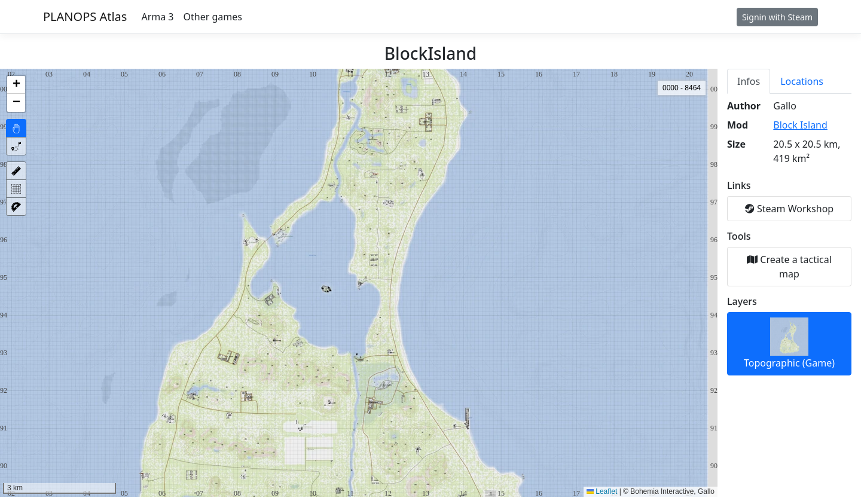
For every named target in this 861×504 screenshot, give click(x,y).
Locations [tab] (802, 81)
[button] (16, 85)
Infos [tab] (749, 81)
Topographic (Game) (789, 343)
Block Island (800, 125)
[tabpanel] (789, 237)
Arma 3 (157, 17)
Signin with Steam (777, 17)
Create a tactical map (789, 267)
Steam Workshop (789, 209)
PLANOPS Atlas (85, 16)
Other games (213, 17)
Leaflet (602, 491)
